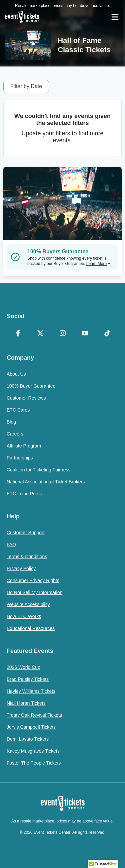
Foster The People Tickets (34, 763)
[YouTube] (85, 334)
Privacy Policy (21, 568)
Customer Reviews (26, 398)
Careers (15, 434)
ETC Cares (18, 410)
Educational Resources (31, 628)
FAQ (11, 545)
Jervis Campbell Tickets (31, 727)
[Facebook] (18, 334)
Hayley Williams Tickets (31, 691)
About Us (16, 374)
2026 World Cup (23, 667)
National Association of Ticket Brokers (46, 482)
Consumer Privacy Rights (33, 580)
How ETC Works (24, 616)
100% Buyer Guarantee (31, 386)
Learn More (98, 264)
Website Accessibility (28, 604)
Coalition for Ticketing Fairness (38, 470)
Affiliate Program (24, 446)
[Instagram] (62, 334)
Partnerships (20, 458)
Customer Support (26, 533)
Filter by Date (26, 86)
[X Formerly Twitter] (40, 334)
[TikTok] (107, 334)
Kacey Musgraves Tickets (33, 751)
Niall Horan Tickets (26, 703)
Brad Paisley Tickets (28, 679)
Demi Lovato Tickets (28, 739)
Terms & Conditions (27, 557)
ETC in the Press (24, 494)
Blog (11, 422)
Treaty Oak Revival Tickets (34, 715)
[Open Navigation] (115, 17)
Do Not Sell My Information (34, 592)
